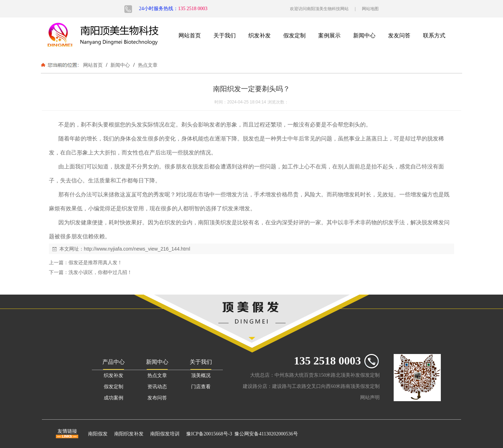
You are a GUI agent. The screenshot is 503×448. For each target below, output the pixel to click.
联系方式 (434, 35)
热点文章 (147, 65)
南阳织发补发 (129, 434)
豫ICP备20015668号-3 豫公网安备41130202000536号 (242, 434)
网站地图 (370, 9)
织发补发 (260, 35)
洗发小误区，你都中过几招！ (100, 272)
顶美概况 (201, 375)
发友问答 (399, 35)
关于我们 (225, 35)
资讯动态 (157, 387)
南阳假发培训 (165, 434)
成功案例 (114, 398)
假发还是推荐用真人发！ (95, 262)
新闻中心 (364, 35)
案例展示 (329, 35)
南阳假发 (98, 434)
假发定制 (294, 35)
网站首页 (190, 35)
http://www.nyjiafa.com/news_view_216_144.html (137, 249)
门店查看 (201, 387)
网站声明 (370, 398)
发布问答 (157, 398)
